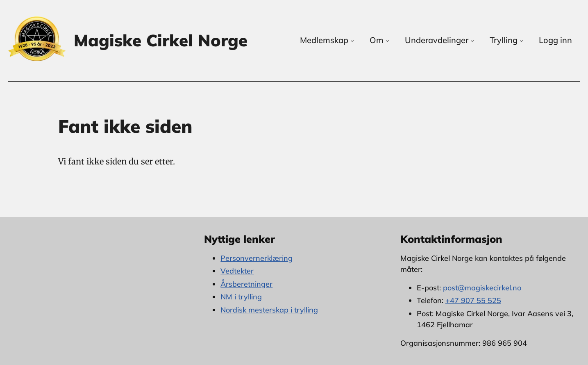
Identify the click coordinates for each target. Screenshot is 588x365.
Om (380, 40)
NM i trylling (241, 297)
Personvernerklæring (257, 258)
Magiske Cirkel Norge (161, 40)
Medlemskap (328, 40)
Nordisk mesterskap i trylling (269, 310)
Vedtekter (237, 271)
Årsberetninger (246, 284)
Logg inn (555, 40)
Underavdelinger (440, 40)
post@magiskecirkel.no (482, 288)
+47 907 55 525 (473, 300)
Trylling (507, 40)
